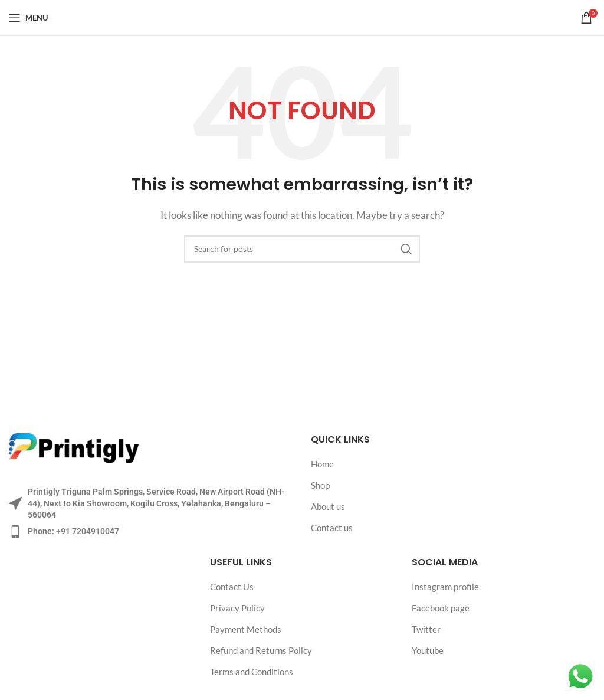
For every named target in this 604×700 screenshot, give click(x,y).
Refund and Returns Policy (261, 650)
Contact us (332, 528)
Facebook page (441, 608)
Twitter (426, 629)
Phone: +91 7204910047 (73, 531)
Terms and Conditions (252, 672)
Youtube (428, 650)
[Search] (302, 249)
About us (328, 506)
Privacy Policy (237, 608)
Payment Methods (246, 629)
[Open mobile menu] (28, 18)
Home (322, 464)
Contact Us (232, 587)
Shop (320, 485)
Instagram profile (445, 587)
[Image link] (74, 447)
